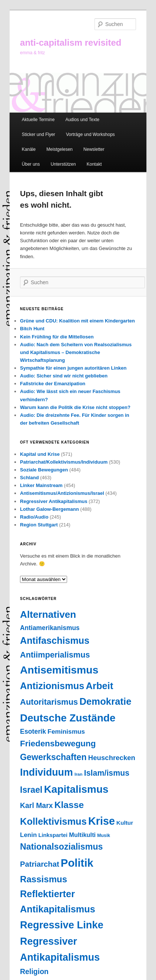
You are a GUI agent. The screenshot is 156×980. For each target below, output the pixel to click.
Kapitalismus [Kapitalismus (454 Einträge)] (76, 789)
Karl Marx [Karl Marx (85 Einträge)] (36, 805)
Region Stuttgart (39, 525)
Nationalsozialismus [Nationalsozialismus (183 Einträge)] (62, 847)
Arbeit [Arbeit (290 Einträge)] (100, 686)
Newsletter (94, 149)
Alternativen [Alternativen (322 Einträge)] (48, 614)
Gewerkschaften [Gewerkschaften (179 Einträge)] (53, 757)
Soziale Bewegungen (44, 470)
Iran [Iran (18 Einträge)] (79, 774)
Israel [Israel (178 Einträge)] (31, 790)
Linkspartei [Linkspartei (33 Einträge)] (53, 835)
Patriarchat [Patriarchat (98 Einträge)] (40, 864)
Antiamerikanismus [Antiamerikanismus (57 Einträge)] (50, 628)
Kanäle (29, 149)
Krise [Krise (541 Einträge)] (102, 821)
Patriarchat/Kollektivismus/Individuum (64, 462)
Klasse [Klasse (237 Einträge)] (69, 805)
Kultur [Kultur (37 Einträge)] (125, 823)
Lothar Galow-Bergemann (49, 509)
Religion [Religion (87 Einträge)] (34, 971)
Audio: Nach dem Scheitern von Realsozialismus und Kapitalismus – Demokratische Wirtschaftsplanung (76, 352)
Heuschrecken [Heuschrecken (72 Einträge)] (112, 758)
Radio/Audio (34, 517)
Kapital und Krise (40, 454)
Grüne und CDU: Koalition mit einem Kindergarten (77, 321)
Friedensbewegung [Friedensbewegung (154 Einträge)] (58, 744)
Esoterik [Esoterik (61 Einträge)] (33, 731)
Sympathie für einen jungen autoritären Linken (73, 368)
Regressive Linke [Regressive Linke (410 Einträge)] (62, 925)
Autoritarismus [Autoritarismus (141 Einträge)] (49, 702)
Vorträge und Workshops (90, 134)
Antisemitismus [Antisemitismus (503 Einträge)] (59, 670)
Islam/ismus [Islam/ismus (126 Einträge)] (107, 773)
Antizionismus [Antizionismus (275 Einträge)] (52, 686)
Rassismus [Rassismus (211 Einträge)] (44, 879)
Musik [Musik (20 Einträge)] (104, 835)
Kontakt (94, 164)
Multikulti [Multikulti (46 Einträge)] (82, 835)
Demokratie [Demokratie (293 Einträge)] (105, 701)
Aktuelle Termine (38, 120)
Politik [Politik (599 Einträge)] (77, 863)
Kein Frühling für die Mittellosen (57, 337)
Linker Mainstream (41, 485)
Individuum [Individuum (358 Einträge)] (47, 772)
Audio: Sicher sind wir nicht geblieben (64, 376)
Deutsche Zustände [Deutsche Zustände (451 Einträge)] (68, 718)
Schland (29, 478)
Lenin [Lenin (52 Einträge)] (28, 835)
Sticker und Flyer (39, 134)
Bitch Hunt (32, 329)
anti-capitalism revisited (71, 43)
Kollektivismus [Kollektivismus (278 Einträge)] (53, 821)
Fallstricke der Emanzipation (53, 384)
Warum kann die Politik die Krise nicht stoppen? (75, 407)
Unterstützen (63, 164)
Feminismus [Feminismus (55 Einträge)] (66, 731)
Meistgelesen (59, 149)
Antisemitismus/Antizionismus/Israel (62, 493)
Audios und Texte (82, 120)
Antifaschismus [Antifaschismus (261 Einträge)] (55, 640)
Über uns (31, 164)
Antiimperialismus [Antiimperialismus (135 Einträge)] (55, 655)
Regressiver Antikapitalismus (54, 501)
